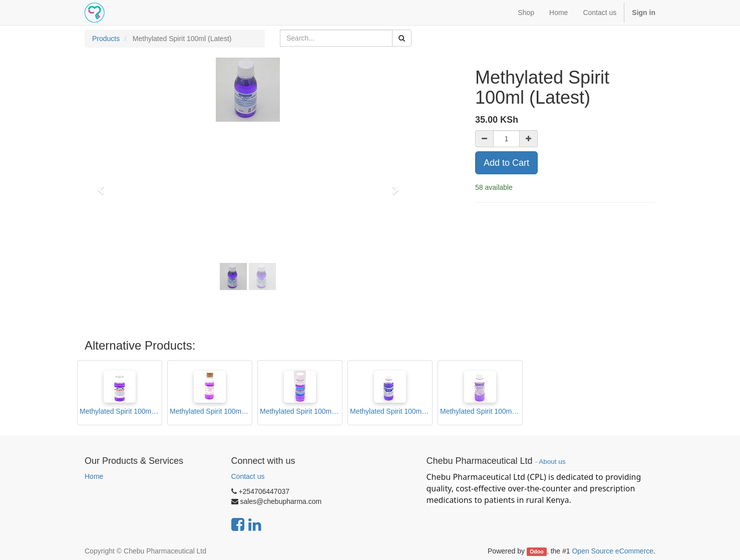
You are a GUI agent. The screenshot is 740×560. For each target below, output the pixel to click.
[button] (104, 185)
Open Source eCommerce (613, 551)
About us (552, 462)
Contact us (248, 476)
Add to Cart (506, 163)
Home (94, 476)
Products (106, 39)
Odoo (536, 551)
